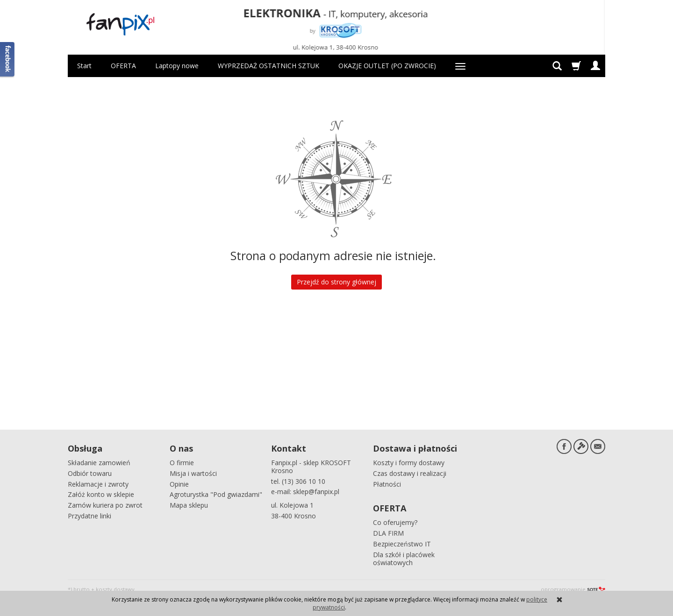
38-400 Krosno (294, 516)
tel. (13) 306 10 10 (298, 481)
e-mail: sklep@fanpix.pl (305, 492)
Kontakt (289, 448)
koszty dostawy (115, 589)
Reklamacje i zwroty (98, 484)
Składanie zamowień (99, 463)
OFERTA (123, 66)
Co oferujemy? (395, 522)
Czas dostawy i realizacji (410, 473)
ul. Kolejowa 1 (292, 505)
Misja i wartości (193, 473)
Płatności (387, 484)
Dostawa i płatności (415, 448)
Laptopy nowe (177, 66)
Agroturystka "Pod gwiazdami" (216, 494)
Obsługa (85, 448)
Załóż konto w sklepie (101, 494)
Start (84, 66)
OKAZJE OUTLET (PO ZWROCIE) (387, 66)
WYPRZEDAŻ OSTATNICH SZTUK (268, 66)
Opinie (179, 484)
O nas (181, 448)
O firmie (182, 463)
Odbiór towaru (90, 473)
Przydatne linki (89, 516)
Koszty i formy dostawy (409, 463)
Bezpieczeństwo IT (402, 544)
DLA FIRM (388, 533)
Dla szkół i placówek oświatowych (404, 559)
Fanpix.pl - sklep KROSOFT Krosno (311, 467)
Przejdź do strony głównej (336, 282)
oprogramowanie (573, 589)
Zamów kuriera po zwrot (105, 505)
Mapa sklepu (189, 505)
